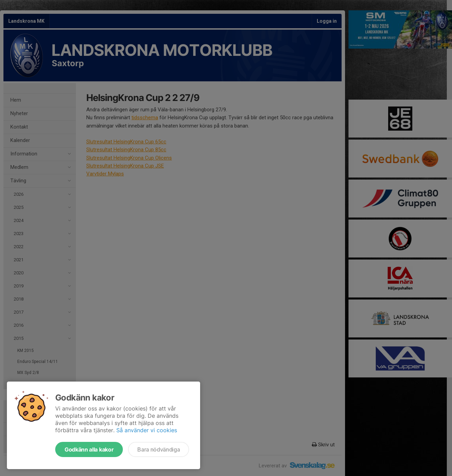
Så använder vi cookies (147, 430)
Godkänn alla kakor (89, 449)
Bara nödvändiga (159, 449)
